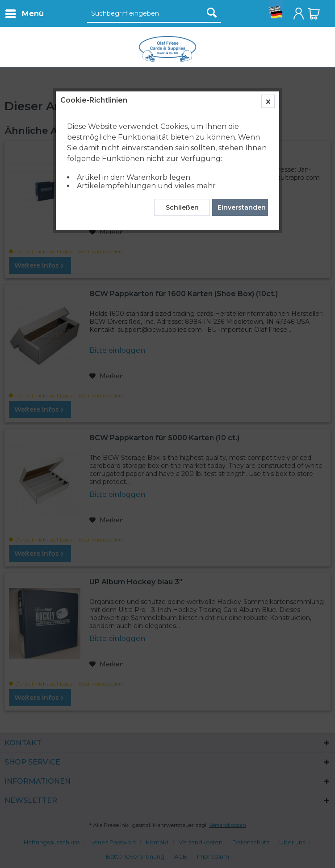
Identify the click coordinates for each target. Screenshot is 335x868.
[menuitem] (24, 13)
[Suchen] (212, 12)
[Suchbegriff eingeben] (154, 14)
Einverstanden (242, 207)
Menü (25, 12)
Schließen (182, 207)
